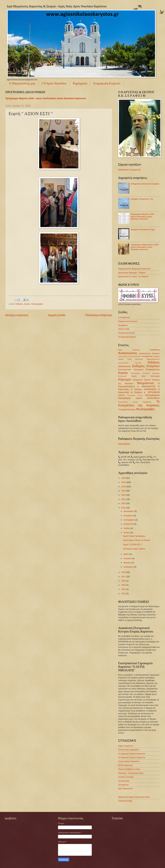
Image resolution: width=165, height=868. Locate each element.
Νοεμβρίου (129, 516)
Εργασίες (156, 373)
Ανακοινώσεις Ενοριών (149, 353)
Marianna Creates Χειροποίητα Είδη (134, 797)
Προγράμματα (152, 395)
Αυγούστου (129, 524)
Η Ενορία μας (124, 317)
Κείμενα (147, 380)
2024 (124, 487)
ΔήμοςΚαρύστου (153, 359)
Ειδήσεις (19, 304)
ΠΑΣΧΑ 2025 (124, 329)
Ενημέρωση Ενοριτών (107, 83)
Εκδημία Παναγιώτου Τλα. (142, 199)
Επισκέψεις (136, 373)
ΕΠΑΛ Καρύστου (125, 765)
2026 (124, 478)
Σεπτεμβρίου (129, 520)
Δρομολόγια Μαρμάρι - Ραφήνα (132, 273)
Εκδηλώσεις (124, 366)
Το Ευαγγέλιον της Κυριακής (139, 403)
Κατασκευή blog (125, 801)
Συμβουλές (147, 402)
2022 (124, 495)
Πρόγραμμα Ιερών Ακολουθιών (139, 398)
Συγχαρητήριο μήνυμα (128, 402)
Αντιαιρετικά (147, 356)
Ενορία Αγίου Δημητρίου (129, 750)
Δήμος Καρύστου (126, 746)
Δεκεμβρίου (129, 511)
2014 (124, 589)
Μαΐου (127, 554)
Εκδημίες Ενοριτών (146, 366)
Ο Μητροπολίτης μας (22, 83)
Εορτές (27, 304)
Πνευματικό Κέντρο (127, 333)
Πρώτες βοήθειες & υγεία (129, 769)
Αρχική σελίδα (57, 315)
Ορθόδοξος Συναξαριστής (129, 170)
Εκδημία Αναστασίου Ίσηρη (143, 229)
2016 (124, 581)
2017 (124, 576)
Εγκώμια (138, 363)
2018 (124, 572)
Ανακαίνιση (155, 350)
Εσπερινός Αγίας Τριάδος (134, 549)
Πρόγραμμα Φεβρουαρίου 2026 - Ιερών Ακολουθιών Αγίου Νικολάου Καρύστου (145, 247)
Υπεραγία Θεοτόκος (127, 409)
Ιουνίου (127, 533)
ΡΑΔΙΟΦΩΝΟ (124, 444)
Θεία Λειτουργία (151, 376)
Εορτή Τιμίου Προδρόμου (134, 536)
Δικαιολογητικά (123, 363)
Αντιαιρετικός (124, 781)
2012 (124, 594)
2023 (124, 491)
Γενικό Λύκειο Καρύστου (129, 761)
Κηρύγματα (80, 83)
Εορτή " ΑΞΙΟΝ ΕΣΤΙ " (133, 544)
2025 (124, 482)
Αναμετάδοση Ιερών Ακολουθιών (130, 356)
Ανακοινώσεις (128, 353)
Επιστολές (146, 373)
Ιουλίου (127, 528)
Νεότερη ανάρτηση (17, 315)
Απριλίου (128, 558)
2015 (124, 585)
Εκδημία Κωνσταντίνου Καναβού (145, 184)
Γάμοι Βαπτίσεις (135, 359)
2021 (124, 499)
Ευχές (134, 376)
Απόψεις (156, 356)
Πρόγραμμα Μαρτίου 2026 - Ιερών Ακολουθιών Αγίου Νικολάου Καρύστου (46, 98)
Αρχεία (121, 359)
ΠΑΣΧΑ (121, 395)
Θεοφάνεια (123, 325)
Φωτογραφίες (37, 304)
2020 (124, 503)
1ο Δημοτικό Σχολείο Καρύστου (132, 754)
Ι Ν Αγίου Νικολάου (54, 83)
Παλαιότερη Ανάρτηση (99, 315)
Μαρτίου (127, 563)
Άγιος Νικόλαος (129, 350)
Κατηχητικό (137, 380)
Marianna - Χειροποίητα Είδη (131, 773)
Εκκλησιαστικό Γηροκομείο (131, 369)
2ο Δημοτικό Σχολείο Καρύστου (132, 757)
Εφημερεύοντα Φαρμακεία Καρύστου (134, 269)
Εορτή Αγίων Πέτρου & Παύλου (137, 540)
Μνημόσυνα (145, 383)
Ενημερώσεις (153, 369)
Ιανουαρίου (129, 567)
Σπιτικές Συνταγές (126, 777)
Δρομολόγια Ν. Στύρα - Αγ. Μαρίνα (133, 276)
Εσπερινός (122, 376)
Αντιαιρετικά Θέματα (127, 337)
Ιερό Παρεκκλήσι (125, 789)
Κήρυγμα (124, 379)
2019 (124, 508)
